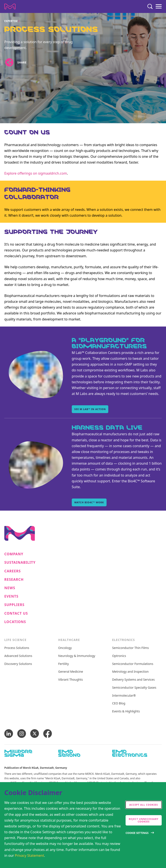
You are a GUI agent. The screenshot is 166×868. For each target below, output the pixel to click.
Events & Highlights (126, 711)
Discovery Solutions (18, 664)
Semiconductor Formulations (133, 664)
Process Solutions (17, 648)
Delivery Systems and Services (133, 680)
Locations (15, 622)
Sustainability (20, 563)
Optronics (119, 656)
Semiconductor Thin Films (131, 648)
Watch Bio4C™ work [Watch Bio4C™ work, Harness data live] (89, 502)
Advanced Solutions (18, 656)
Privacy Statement (30, 855)
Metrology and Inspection (130, 672)
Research (14, 580)
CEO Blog (119, 703)
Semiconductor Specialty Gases (134, 688)
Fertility (63, 664)
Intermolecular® (124, 696)
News (10, 588)
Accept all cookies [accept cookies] (144, 805)
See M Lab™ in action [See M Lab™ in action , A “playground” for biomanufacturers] (90, 409)
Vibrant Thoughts (70, 680)
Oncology (65, 648)
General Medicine (71, 672)
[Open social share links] (9, 62)
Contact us (16, 613)
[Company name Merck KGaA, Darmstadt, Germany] (10, 6)
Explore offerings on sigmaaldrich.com (36, 173)
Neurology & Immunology (77, 656)
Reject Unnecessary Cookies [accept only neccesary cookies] (144, 820)
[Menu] (159, 6)
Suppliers (14, 605)
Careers (13, 571)
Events (11, 596)
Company (14, 554)
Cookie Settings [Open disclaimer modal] (137, 833)
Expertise (11, 21)
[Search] (150, 6)
